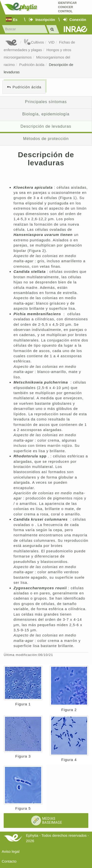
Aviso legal (11, 851)
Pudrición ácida (32, 65)
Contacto (9, 861)
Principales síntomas (46, 102)
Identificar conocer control (67, 7)
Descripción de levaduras (46, 126)
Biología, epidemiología (46, 114)
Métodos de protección (46, 139)
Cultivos (34, 42)
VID (51, 42)
